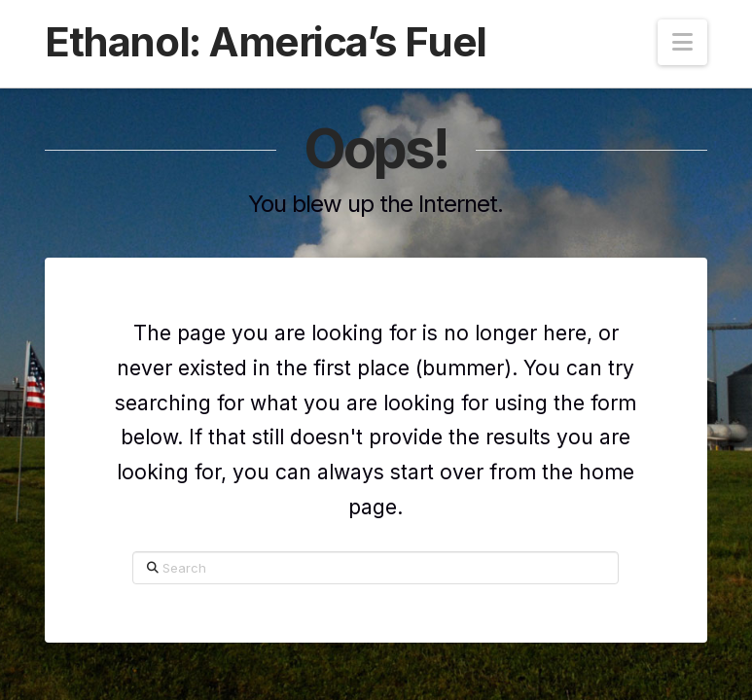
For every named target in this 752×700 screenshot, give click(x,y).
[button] (682, 42)
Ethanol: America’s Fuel (265, 42)
